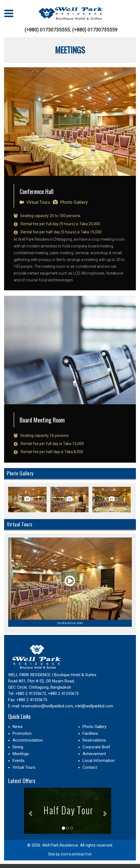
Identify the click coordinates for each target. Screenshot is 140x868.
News (18, 727)
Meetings (21, 754)
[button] (31, 811)
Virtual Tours (35, 202)
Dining (18, 747)
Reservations (94, 740)
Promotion (22, 733)
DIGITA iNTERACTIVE (76, 854)
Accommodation (28, 740)
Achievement (94, 754)
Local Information (99, 761)
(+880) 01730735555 (47, 30)
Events (19, 761)
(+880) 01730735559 (95, 30)
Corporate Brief (96, 747)
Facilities (90, 733)
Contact (90, 767)
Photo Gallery (70, 202)
